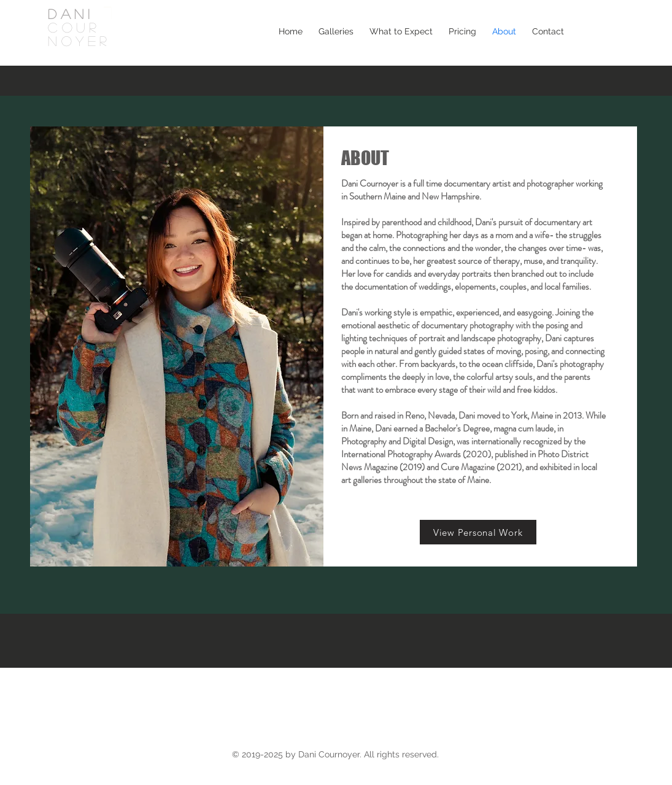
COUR (74, 27)
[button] (336, 31)
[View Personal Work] (478, 532)
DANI (71, 14)
